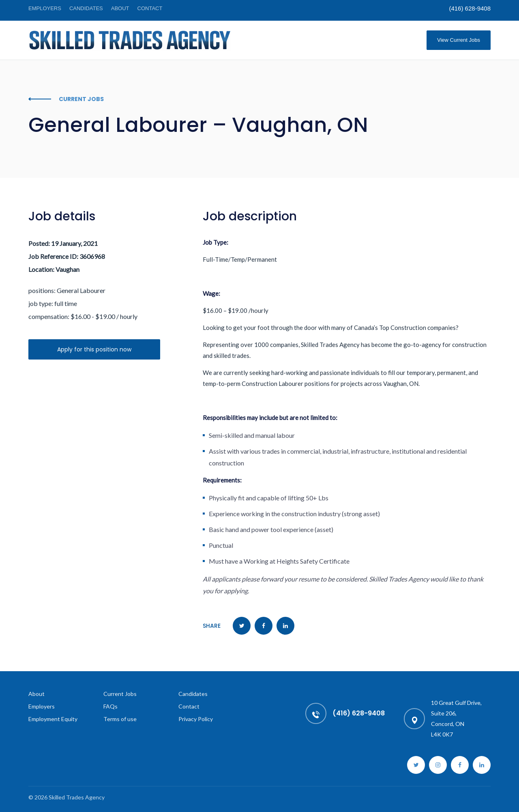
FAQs (110, 706)
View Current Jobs (459, 40)
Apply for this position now (94, 349)
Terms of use (120, 719)
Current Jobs (120, 694)
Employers (45, 8)
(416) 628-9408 (470, 8)
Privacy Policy (196, 719)
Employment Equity (53, 719)
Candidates (86, 8)
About (120, 8)
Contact (150, 8)
